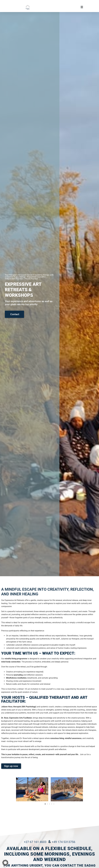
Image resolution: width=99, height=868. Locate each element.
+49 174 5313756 (67, 842)
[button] (57, 7)
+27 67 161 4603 (32, 842)
